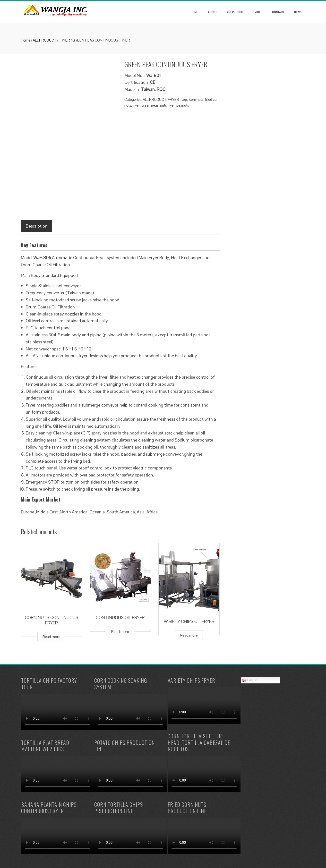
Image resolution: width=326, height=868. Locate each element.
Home (194, 12)
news (298, 12)
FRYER (64, 40)
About (212, 12)
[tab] (37, 226)
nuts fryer (167, 105)
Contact (278, 12)
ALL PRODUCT (236, 12)
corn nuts (196, 99)
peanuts (183, 105)
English (250, 680)
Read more (51, 637)
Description (37, 226)
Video (258, 12)
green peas (150, 105)
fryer (136, 105)
